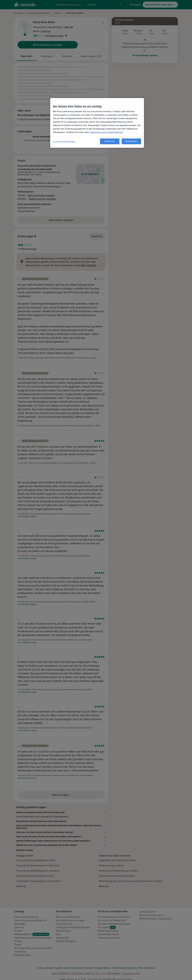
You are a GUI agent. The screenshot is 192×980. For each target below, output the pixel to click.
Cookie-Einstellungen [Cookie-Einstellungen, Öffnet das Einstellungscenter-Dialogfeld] (64, 142)
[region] (97, 123)
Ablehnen (110, 141)
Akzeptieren (131, 141)
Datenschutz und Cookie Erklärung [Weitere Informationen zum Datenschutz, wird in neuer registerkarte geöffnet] (106, 132)
